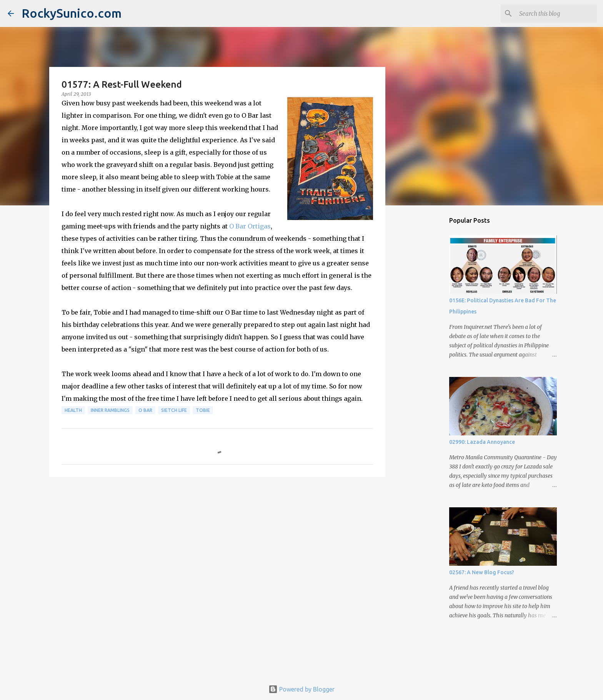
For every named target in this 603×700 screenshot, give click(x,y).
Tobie (203, 410)
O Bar (145, 410)
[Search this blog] (556, 13)
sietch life (174, 410)
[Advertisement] (217, 542)
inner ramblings (110, 410)
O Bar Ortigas (250, 226)
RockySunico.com (72, 13)
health (73, 410)
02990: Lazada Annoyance (482, 442)
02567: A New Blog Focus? (482, 572)
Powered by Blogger (301, 689)
